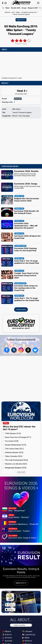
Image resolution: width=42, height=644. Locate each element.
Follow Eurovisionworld (21, 340)
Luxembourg (29, 635)
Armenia (7, 638)
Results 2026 (16, 8)
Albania (7, 631)
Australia (7, 641)
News (8, 8)
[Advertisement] (21, 142)
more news (21, 309)
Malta (26, 638)
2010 (13, 12)
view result (21, 472)
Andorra (7, 635)
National (7, 12)
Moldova (27, 641)
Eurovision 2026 (21, 486)
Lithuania (27, 631)
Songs (24, 8)
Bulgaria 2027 (33, 8)
